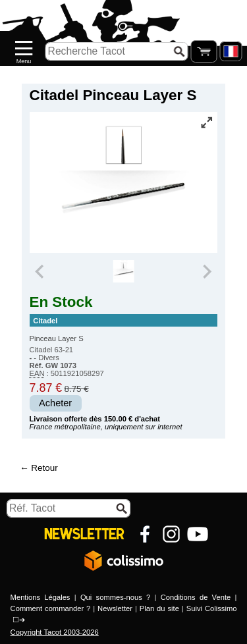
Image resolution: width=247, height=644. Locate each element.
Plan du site (159, 608)
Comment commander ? (51, 608)
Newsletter (115, 608)
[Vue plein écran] (206, 122)
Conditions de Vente (196, 597)
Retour (44, 468)
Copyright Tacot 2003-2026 (55, 632)
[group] (123, 271)
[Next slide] (207, 271)
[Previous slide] (41, 271)
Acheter (55, 403)
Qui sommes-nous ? (115, 597)
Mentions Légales (41, 597)
